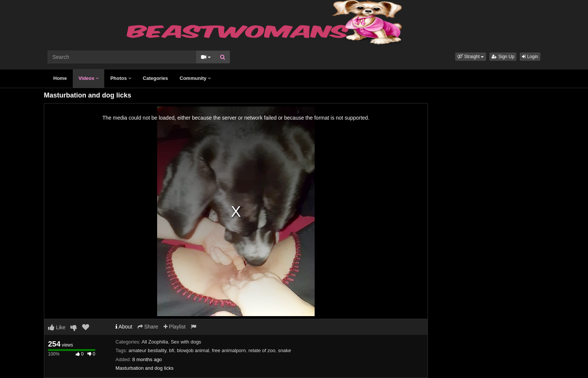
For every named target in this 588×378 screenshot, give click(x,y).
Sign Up (503, 57)
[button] (471, 57)
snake (284, 350)
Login (530, 57)
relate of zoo (262, 350)
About (124, 327)
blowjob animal (193, 350)
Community (195, 78)
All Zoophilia (155, 342)
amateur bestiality (148, 350)
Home (60, 78)
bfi (172, 350)
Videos (88, 78)
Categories (155, 78)
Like (57, 327)
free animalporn (229, 350)
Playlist (175, 327)
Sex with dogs (186, 342)
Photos (121, 78)
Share (148, 327)
